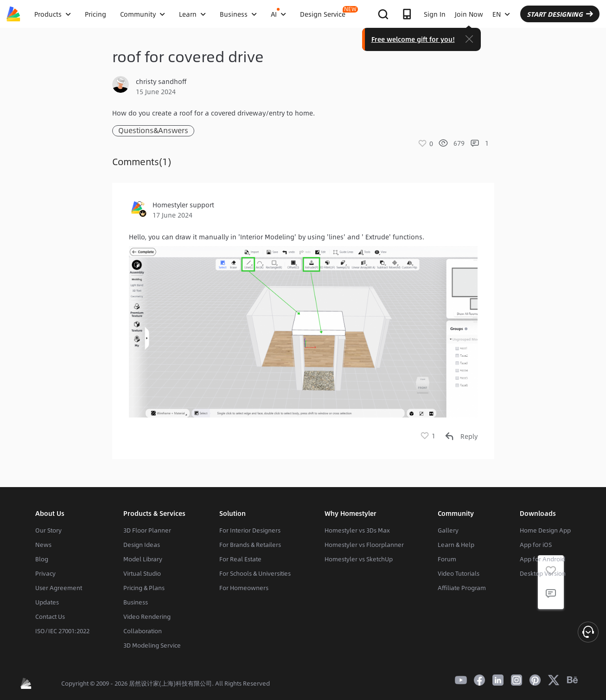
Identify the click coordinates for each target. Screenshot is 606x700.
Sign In (435, 14)
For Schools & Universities (255, 573)
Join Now (469, 14)
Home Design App (545, 530)
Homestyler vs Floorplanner (364, 545)
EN (501, 14)
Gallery (448, 530)
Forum (447, 559)
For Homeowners (244, 588)
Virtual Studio (142, 573)
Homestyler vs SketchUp (359, 559)
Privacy (45, 573)
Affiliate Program (462, 588)
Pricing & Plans (144, 588)
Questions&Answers (153, 131)
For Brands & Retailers (250, 545)
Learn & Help (456, 545)
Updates (47, 602)
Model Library (143, 559)
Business (136, 602)
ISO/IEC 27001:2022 (62, 631)
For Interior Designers (250, 530)
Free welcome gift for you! (413, 39)
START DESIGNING (560, 14)
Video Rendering (147, 617)
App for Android (542, 559)
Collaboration (143, 631)
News (43, 545)
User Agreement (59, 588)
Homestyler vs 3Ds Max (357, 530)
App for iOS (536, 545)
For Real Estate (240, 559)
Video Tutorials (459, 573)
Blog (42, 559)
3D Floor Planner (147, 530)
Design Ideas (142, 545)
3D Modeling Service (152, 645)
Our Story (48, 530)
